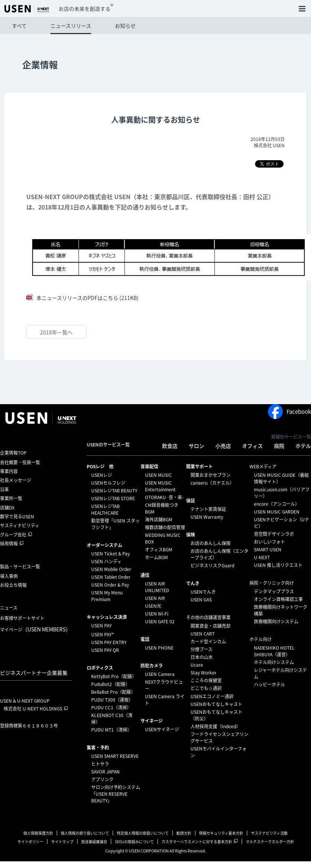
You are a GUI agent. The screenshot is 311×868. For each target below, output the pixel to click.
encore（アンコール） (277, 504)
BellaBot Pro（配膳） (113, 692)
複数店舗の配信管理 (165, 527)
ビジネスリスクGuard (212, 565)
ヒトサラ (100, 764)
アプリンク (102, 779)
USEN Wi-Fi (157, 614)
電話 (145, 639)
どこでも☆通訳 (206, 688)
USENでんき (203, 592)
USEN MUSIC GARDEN (277, 512)
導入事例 (9, 576)
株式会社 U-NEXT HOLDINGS (33, 709)
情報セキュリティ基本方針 (221, 833)
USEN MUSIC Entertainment (160, 486)
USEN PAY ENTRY (109, 642)
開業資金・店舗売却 (211, 626)
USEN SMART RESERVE (115, 756)
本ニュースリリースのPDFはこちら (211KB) (87, 298)
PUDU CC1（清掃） (111, 707)
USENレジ (102, 475)
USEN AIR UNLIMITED (157, 587)
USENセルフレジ (108, 483)
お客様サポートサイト (22, 618)
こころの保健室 (206, 680)
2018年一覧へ (56, 332)
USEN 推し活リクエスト (278, 565)
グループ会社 (13, 535)
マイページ (35, 629)
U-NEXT (262, 557)
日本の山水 (202, 657)
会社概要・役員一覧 (20, 462)
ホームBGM (156, 557)
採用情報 (9, 544)
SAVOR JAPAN (105, 772)
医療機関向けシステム (276, 621)
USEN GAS (201, 600)
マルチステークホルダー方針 (270, 841)
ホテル (303, 446)
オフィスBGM (159, 549)
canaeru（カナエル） (212, 483)
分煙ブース (201, 649)
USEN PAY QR (105, 650)
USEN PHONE (159, 648)
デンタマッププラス (274, 591)
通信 (145, 575)
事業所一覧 (11, 498)
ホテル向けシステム (274, 662)
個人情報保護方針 (38, 833)
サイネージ (152, 721)
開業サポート (199, 466)
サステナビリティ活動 (269, 833)
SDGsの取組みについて (134, 841)
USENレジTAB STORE (113, 498)
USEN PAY (101, 626)
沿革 (4, 489)
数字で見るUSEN (17, 516)
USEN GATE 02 (160, 621)
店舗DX (7, 508)
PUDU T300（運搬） (112, 700)
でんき (193, 583)
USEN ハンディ (106, 561)
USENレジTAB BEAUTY (114, 491)
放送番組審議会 (94, 841)
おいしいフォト (269, 542)
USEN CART (203, 634)
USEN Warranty (207, 517)
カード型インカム (208, 641)
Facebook (290, 412)
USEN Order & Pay (110, 585)
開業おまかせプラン (211, 475)
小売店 (223, 446)
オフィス (252, 446)
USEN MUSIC (158, 475)
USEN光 (153, 606)
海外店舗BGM (159, 519)
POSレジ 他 (100, 466)
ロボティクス (100, 668)
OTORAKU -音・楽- (164, 497)
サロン (196, 446)
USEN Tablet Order (111, 577)
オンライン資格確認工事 (278, 599)
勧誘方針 (184, 833)
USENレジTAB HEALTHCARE (105, 509)
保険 (191, 535)
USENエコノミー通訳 (212, 696)
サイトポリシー (30, 841)
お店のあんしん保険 (211, 543)
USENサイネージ (162, 729)
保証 (191, 501)
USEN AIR (155, 598)
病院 (279, 446)
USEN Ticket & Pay (110, 554)
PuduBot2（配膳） (110, 684)
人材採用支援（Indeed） (216, 726)
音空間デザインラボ (274, 534)
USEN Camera (160, 674)
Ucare (197, 665)
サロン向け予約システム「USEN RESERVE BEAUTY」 (116, 794)
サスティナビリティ (20, 525)
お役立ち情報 (13, 585)
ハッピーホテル (269, 684)
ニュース (9, 608)
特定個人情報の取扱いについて (143, 833)
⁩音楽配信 (149, 466)
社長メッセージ (16, 480)
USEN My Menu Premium (107, 596)
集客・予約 (98, 747)
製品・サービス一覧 (20, 567)
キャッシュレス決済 (107, 617)
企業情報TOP (13, 453)
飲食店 (170, 446)
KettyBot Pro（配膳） (114, 676)
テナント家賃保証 (208, 509)
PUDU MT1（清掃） (111, 730)
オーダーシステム (105, 545)
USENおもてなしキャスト (216, 704)
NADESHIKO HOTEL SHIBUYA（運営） (274, 651)
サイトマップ (62, 841)
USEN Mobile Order (111, 569)
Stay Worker (204, 673)
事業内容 (9, 471)
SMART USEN (268, 549)
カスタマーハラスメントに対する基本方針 (197, 841)
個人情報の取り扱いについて (85, 833)
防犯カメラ (152, 666)
